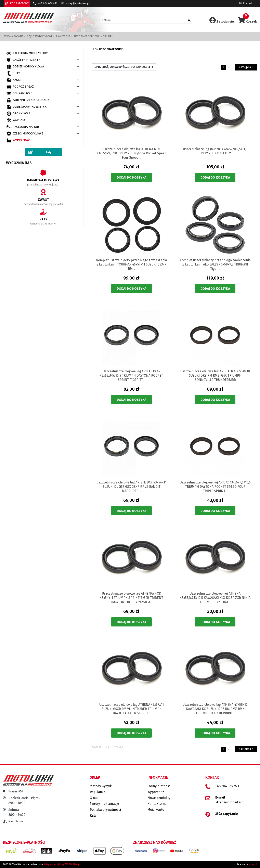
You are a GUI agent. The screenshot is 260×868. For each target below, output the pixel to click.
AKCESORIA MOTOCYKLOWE (28, 53)
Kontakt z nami (159, 804)
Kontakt (246, 3)
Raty (93, 815)
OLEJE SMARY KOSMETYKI (27, 107)
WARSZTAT (16, 120)
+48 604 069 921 (45, 3)
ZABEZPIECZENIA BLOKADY (28, 100)
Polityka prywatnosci (105, 810)
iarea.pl (253, 864)
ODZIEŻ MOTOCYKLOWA (25, 67)
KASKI (14, 80)
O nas (94, 798)
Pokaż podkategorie (108, 49)
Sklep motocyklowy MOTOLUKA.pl (62, 864)
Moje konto (156, 810)
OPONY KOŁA (18, 114)
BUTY (13, 73)
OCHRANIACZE (19, 93)
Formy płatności (159, 786)
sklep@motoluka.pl (75, 3)
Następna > (246, 67)
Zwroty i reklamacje (104, 804)
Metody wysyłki (101, 786)
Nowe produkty (159, 798)
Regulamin (98, 792)
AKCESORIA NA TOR (23, 127)
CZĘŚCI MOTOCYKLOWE (25, 134)
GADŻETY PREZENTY (23, 60)
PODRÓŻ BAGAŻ (20, 87)
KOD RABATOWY (17, 3)
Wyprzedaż (18, 140)
